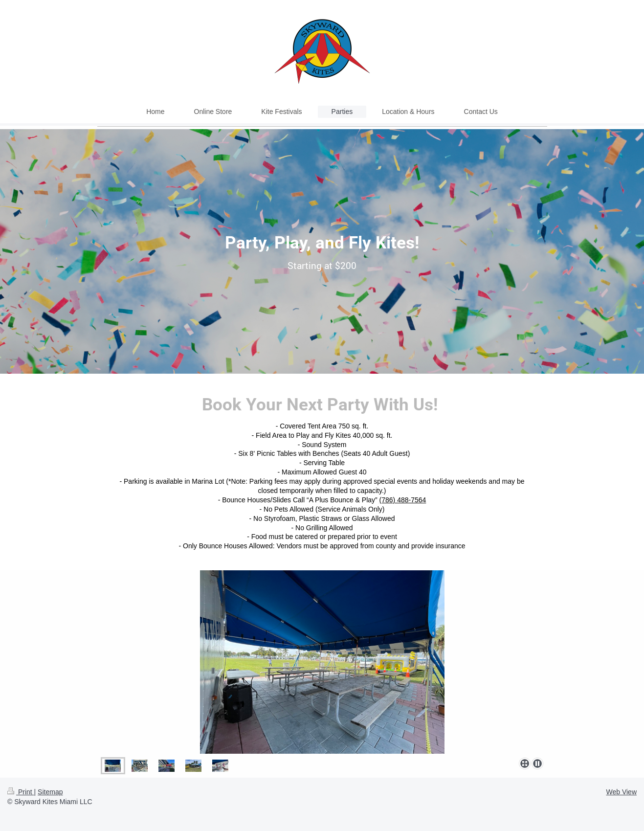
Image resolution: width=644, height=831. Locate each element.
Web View (621, 792)
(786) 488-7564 (403, 500)
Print (21, 792)
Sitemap (50, 792)
